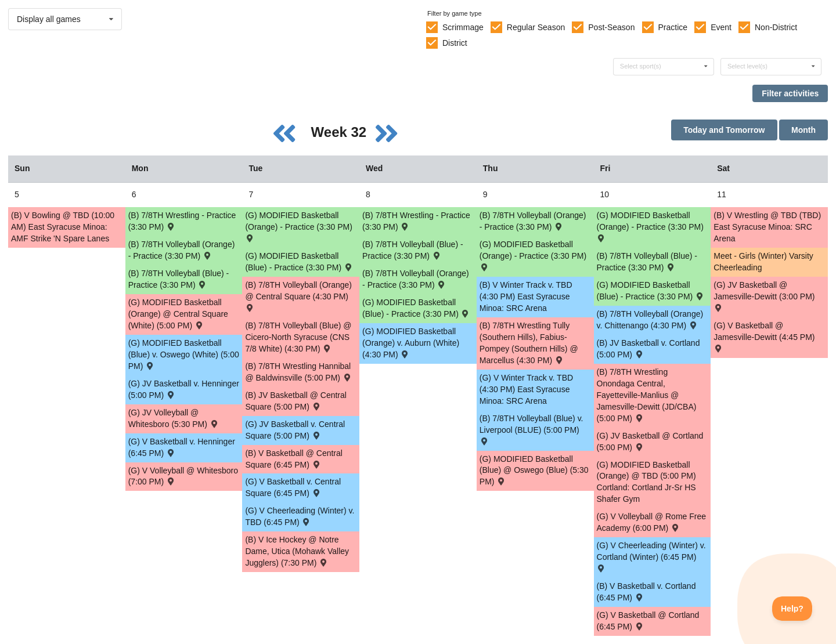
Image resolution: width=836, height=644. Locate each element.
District (455, 43)
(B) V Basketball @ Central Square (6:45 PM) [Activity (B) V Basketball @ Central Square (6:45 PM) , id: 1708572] (294, 459)
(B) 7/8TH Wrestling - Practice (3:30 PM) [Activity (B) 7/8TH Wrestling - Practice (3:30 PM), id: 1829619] (416, 221)
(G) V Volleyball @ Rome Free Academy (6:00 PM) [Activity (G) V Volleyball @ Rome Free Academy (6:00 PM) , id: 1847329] (652, 522)
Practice (673, 27)
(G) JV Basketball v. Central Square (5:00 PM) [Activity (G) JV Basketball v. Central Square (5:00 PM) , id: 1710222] (295, 430)
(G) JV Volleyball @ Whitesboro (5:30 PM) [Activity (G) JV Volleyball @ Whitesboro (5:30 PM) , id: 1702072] (174, 418)
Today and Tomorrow (724, 130)
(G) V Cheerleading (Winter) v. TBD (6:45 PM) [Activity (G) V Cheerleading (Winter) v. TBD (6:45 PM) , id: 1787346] (300, 516)
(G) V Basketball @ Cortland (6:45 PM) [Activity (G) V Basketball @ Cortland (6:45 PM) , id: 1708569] (648, 621)
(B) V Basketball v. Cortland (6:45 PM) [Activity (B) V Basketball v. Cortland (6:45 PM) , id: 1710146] (646, 592)
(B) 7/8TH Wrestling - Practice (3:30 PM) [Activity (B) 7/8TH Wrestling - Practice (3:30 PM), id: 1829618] (182, 221)
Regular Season (536, 27)
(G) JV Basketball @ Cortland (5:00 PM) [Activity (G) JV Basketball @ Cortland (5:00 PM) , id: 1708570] (650, 442)
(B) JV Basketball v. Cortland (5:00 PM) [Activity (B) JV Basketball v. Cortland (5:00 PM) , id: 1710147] (648, 349)
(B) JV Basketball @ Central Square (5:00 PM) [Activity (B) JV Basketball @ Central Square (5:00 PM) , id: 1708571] (296, 401)
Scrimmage (463, 27)
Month (803, 130)
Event (721, 27)
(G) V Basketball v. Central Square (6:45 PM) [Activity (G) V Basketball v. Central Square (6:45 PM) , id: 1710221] (293, 487)
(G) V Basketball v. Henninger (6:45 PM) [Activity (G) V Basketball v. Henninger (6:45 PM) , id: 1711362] (182, 447)
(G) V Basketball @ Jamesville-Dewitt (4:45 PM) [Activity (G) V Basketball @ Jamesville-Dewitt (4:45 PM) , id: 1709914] (764, 336)
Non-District (776, 27)
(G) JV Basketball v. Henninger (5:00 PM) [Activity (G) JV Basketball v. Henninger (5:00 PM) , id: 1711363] (184, 389)
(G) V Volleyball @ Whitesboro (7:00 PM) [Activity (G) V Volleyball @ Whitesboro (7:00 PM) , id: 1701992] (183, 476)
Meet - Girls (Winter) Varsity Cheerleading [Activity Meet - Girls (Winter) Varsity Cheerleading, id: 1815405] (763, 262)
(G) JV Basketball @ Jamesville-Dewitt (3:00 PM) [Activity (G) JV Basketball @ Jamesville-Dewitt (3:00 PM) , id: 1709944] (764, 296)
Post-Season (611, 27)
